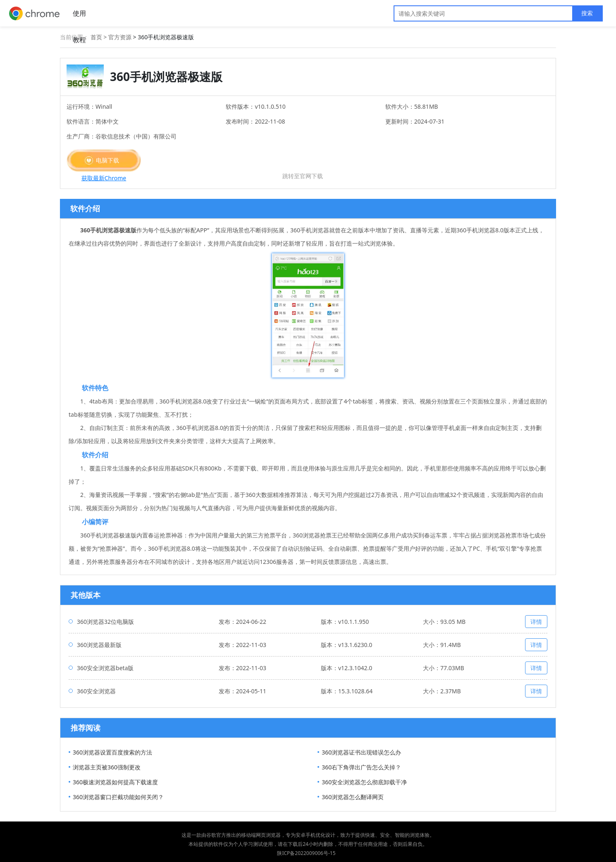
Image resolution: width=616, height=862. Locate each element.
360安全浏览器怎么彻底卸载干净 (364, 782)
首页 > (99, 37)
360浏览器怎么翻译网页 (353, 797)
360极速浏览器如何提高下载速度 (115, 782)
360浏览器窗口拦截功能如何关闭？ (118, 797)
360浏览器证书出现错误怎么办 (361, 752)
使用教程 (79, 18)
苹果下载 (303, 164)
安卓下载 (205, 160)
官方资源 (120, 37)
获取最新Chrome (104, 178)
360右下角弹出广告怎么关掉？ (361, 767)
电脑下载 (107, 160)
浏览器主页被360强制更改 (107, 767)
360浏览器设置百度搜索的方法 (112, 752)
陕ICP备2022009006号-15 (306, 853)
